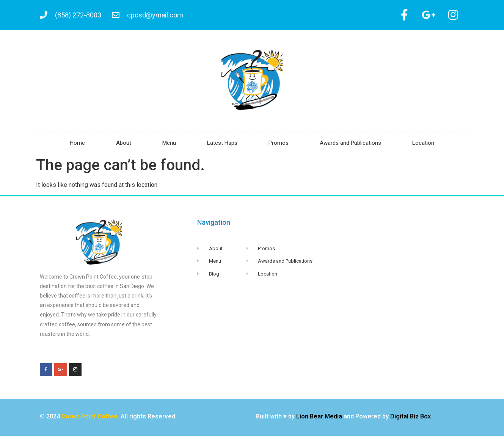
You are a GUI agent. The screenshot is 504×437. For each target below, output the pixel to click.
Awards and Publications (350, 144)
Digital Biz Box (411, 417)
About (124, 144)
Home (77, 144)
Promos (279, 144)
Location (423, 144)
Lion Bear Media (319, 417)
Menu (169, 144)
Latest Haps (222, 144)
